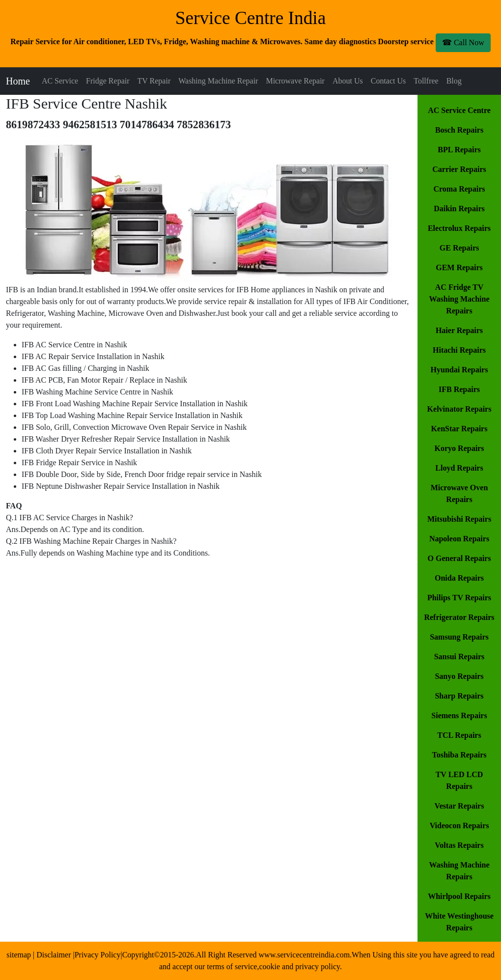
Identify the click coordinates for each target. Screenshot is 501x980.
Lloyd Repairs (459, 468)
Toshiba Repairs (459, 755)
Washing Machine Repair (218, 81)
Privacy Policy (98, 955)
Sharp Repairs (459, 696)
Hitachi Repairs (459, 350)
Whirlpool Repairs (459, 896)
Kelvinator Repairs (459, 409)
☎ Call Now (463, 42)
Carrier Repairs (459, 169)
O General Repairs (459, 558)
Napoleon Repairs (459, 539)
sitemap (19, 955)
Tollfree (426, 81)
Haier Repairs (459, 330)
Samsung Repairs (459, 637)
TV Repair (154, 81)
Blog (454, 81)
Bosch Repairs (459, 130)
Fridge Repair (108, 81)
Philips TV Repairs (459, 598)
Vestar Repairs (459, 806)
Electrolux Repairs (459, 228)
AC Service (60, 81)
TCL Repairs (459, 735)
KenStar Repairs (459, 429)
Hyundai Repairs (459, 370)
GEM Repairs (459, 267)
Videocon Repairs (459, 826)
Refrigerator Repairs (459, 617)
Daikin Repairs (459, 209)
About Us (348, 81)
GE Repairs (459, 248)
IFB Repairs (459, 389)
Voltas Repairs (459, 845)
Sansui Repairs (459, 657)
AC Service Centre (459, 110)
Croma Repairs (459, 189)
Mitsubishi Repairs (459, 519)
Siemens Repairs (459, 715)
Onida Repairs (459, 578)
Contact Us (389, 81)
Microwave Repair (295, 81)
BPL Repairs (459, 150)
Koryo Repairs (459, 448)
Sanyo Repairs (459, 676)
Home (18, 81)
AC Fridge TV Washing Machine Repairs (459, 299)
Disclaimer (55, 955)
